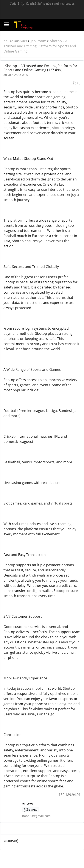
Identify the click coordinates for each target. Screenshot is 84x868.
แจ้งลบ (75, 83)
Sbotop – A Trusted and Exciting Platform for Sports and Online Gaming (40, 46)
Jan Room (39, 41)
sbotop (58, 128)
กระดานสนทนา (15, 41)
